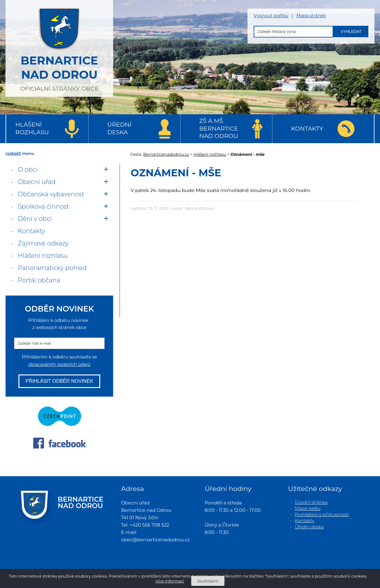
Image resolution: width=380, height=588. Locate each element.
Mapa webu (308, 508)
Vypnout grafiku (271, 16)
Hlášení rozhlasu (32, 128)
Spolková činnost (44, 206)
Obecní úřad (37, 182)
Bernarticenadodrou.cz (166, 154)
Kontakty (307, 129)
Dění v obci (35, 219)
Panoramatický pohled (52, 268)
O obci (28, 170)
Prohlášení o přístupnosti (322, 515)
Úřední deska (119, 128)
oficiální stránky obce (59, 48)
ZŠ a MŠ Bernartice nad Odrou (219, 128)
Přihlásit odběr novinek (59, 381)
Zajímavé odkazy (43, 243)
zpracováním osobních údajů (59, 364)
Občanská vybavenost (51, 194)
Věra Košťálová (199, 208)
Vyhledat (351, 31)
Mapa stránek (311, 16)
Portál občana (39, 280)
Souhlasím (208, 581)
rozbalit (13, 153)
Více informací (170, 581)
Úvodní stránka (311, 502)
